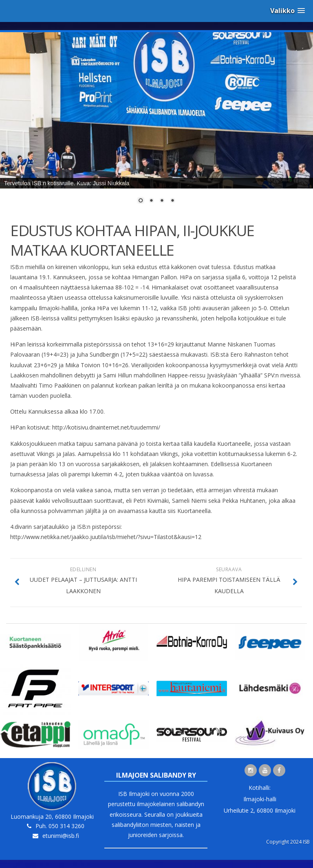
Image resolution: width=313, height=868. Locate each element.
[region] (156, 123)
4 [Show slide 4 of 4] (172, 201)
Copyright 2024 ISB (288, 842)
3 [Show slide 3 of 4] (162, 201)
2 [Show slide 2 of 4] (151, 201)
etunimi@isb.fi (61, 836)
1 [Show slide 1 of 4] (141, 201)
